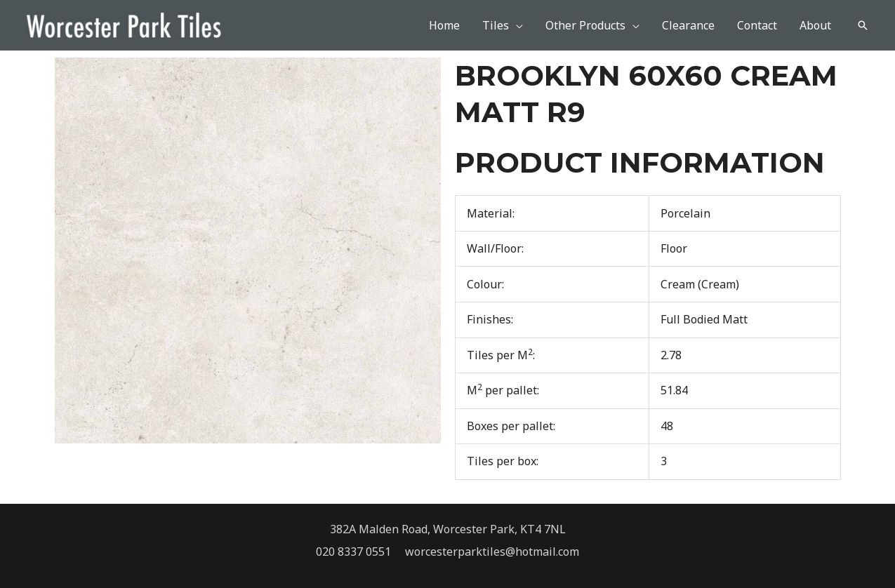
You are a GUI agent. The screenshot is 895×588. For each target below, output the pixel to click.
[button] (863, 25)
